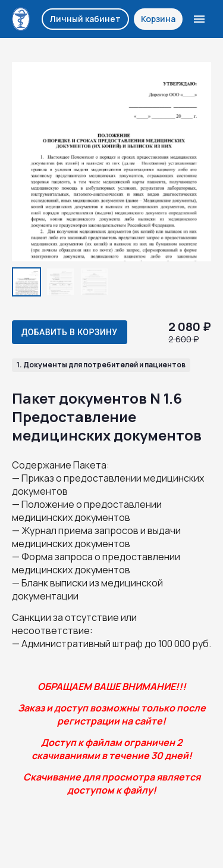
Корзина (158, 19)
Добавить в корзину (70, 332)
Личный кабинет (85, 19)
